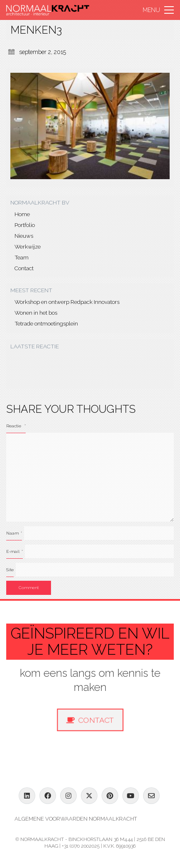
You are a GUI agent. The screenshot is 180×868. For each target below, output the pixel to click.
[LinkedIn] (27, 796)
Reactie (16, 426)
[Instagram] (68, 796)
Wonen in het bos (36, 313)
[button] (158, 10)
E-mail (15, 551)
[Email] (151, 796)
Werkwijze (28, 247)
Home (22, 214)
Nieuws (24, 236)
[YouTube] (131, 796)
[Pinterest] (110, 796)
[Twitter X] (89, 796)
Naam (14, 533)
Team (22, 257)
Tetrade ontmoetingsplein (46, 323)
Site (10, 570)
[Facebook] (48, 796)
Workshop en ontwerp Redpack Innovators (67, 302)
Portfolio (25, 225)
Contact (24, 268)
